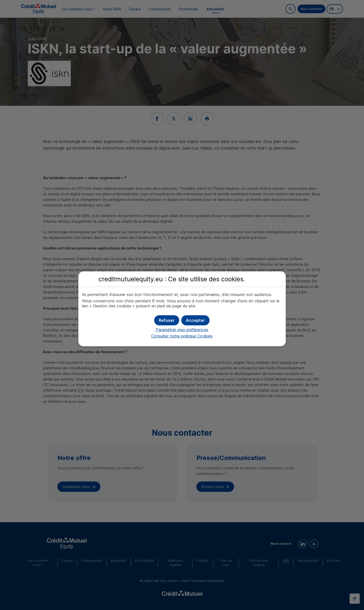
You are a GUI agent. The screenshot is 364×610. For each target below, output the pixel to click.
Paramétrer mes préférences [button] (182, 330)
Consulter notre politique (182, 336)
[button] (195, 320)
